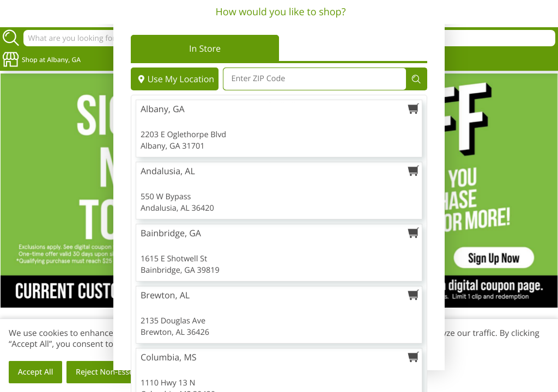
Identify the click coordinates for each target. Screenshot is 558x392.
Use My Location (175, 79)
